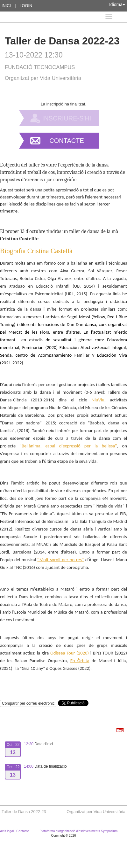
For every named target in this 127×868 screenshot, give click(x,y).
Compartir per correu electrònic (28, 703)
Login (26, 6)
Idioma (117, 4)
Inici (6, 6)
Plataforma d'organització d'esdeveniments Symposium (78, 831)
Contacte (67, 141)
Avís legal (7, 831)
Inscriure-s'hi (67, 118)
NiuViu (98, 400)
